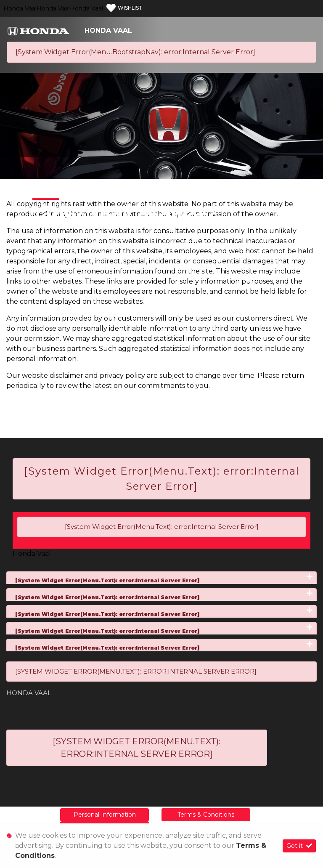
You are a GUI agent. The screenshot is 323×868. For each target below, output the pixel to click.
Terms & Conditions (206, 815)
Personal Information (105, 815)
